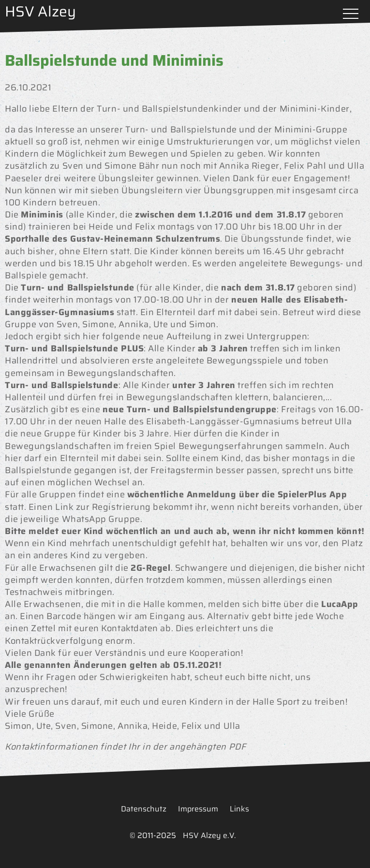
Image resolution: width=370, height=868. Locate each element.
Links (239, 809)
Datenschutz (144, 809)
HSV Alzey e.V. (209, 835)
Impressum (198, 809)
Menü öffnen (351, 14)
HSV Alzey (40, 11)
